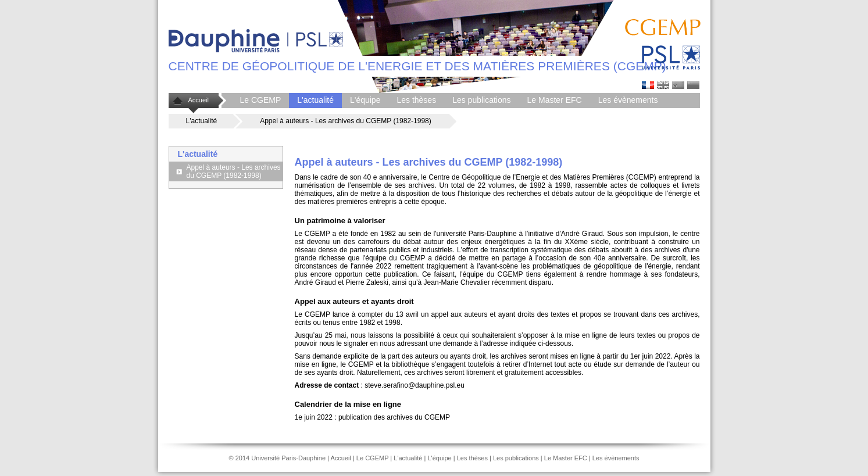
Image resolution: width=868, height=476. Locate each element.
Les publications (481, 100)
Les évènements (628, 100)
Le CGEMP (261, 100)
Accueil (199, 100)
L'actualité (315, 100)
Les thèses (416, 100)
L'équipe (365, 100)
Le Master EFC (555, 100)
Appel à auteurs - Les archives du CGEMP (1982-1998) (234, 171)
